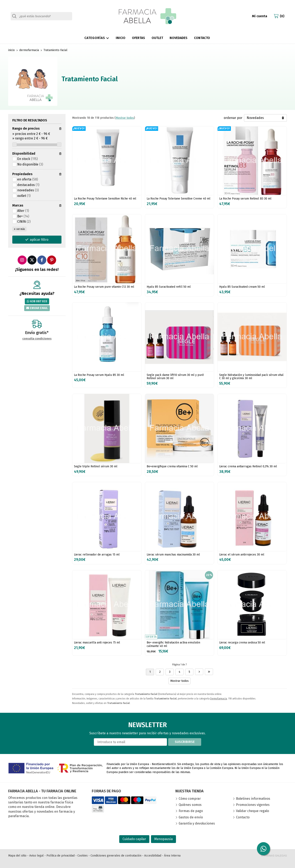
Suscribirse (185, 742)
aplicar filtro (39, 240)
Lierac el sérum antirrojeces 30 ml (242, 555)
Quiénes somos (190, 805)
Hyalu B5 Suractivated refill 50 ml (169, 287)
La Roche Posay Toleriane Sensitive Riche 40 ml (105, 199)
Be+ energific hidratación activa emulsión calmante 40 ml (173, 644)
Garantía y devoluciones (197, 823)
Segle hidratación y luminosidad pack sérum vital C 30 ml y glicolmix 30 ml (251, 377)
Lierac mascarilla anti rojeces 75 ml (97, 643)
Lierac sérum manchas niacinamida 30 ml (173, 555)
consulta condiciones (37, 339)
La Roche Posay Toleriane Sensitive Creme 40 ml (179, 199)
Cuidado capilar (134, 839)
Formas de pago (191, 811)
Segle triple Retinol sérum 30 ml (96, 466)
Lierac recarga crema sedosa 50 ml (242, 643)
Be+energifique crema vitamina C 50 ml (172, 466)
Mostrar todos (125, 118)
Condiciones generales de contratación (116, 856)
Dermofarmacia (219, 699)
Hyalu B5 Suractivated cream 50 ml (242, 287)
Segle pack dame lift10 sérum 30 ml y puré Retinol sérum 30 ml (175, 377)
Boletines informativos (253, 799)
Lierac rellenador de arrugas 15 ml (97, 555)
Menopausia (163, 839)
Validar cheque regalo (252, 811)
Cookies (83, 856)
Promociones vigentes (253, 805)
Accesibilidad (153, 856)
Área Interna (172, 856)
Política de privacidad (61, 856)
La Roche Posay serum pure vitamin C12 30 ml (104, 287)
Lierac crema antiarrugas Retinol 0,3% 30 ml (248, 466)
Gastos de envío (191, 817)
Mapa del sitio (17, 856)
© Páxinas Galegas (274, 856)
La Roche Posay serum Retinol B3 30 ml (245, 199)
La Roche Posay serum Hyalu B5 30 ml (99, 375)
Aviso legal (36, 856)
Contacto (243, 817)
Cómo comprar (190, 799)
